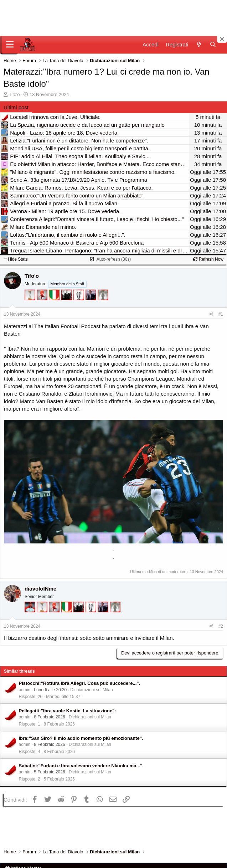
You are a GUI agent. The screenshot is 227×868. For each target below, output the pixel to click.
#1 (221, 314)
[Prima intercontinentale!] (31, 298)
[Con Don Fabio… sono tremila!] (92, 298)
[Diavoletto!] (43, 298)
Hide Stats (16, 259)
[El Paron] (67, 298)
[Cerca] (213, 44)
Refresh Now (208, 259)
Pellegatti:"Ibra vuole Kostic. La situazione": (68, 711)
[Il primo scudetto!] (55, 298)
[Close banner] (222, 39)
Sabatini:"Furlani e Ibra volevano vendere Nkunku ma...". (81, 766)
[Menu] (10, 45)
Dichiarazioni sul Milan (91, 690)
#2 (221, 626)
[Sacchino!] (31, 610)
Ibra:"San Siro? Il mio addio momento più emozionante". (81, 738)
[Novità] (199, 44)
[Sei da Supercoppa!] (103, 298)
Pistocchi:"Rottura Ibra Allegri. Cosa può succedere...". (80, 683)
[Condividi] (211, 314)
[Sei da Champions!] (79, 298)
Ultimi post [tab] (16, 107)
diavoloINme (40, 589)
